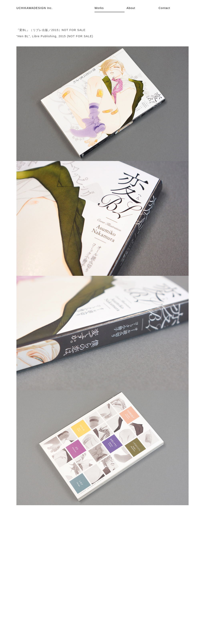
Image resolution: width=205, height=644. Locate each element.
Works (99, 8)
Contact (164, 8)
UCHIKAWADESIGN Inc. (35, 8)
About (131, 8)
